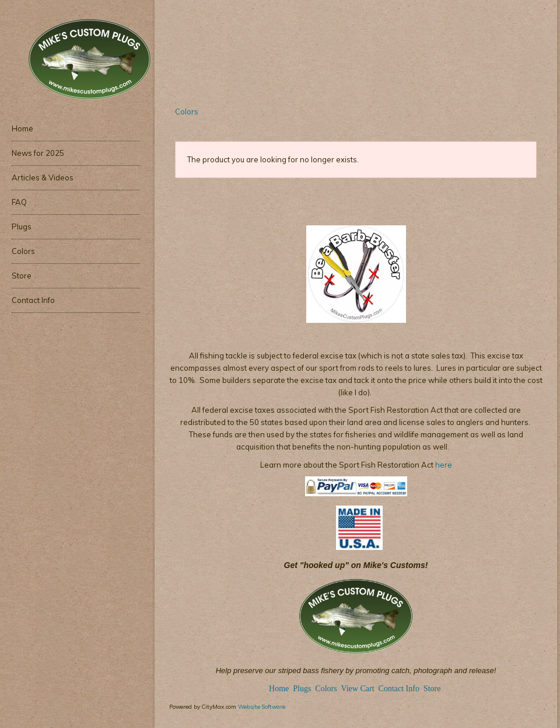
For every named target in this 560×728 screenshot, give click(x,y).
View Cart (357, 689)
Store (432, 689)
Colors (187, 112)
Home (279, 689)
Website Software (262, 706)
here (443, 465)
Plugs (303, 689)
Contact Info (399, 689)
